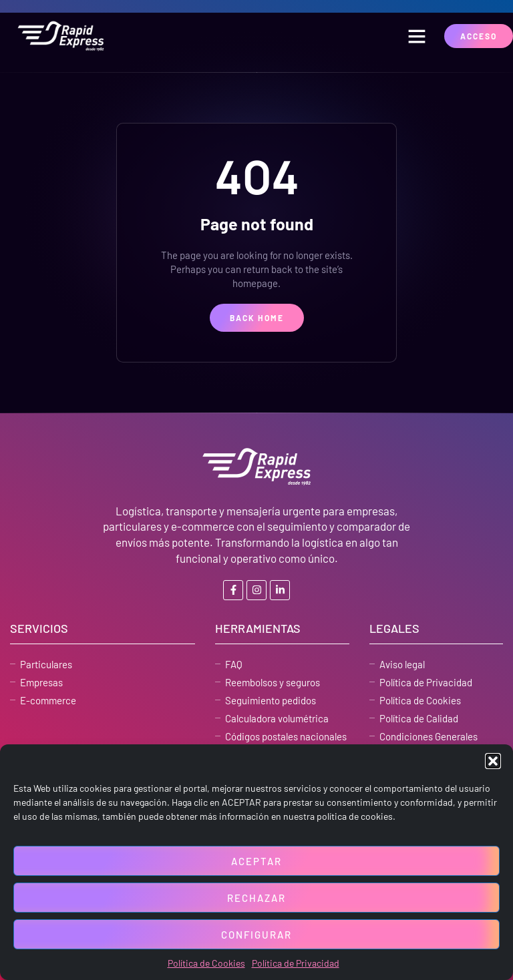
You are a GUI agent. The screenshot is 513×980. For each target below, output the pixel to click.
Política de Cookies (206, 963)
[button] (493, 761)
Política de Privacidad (296, 963)
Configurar (256, 935)
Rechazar (256, 898)
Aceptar (256, 861)
